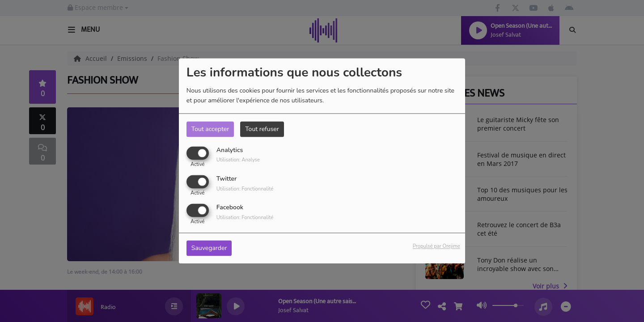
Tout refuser (262, 129)
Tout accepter (210, 129)
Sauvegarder (209, 248)
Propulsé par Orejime (436, 247)
